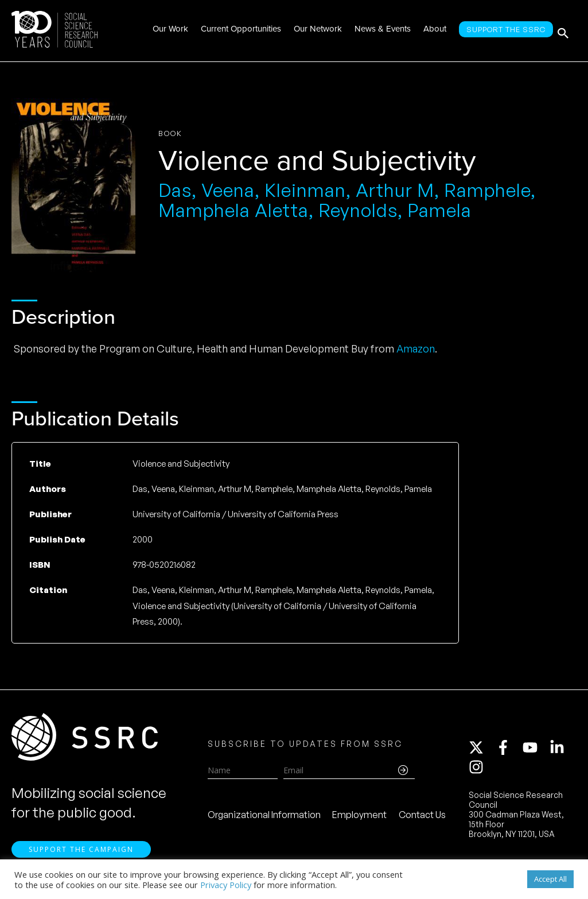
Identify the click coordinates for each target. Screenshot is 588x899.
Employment (359, 817)
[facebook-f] (508, 750)
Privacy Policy (226, 885)
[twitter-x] (481, 750)
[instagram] (478, 769)
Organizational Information (264, 817)
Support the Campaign (81, 854)
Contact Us (422, 817)
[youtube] (535, 750)
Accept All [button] (550, 879)
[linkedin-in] (562, 750)
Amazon (416, 348)
